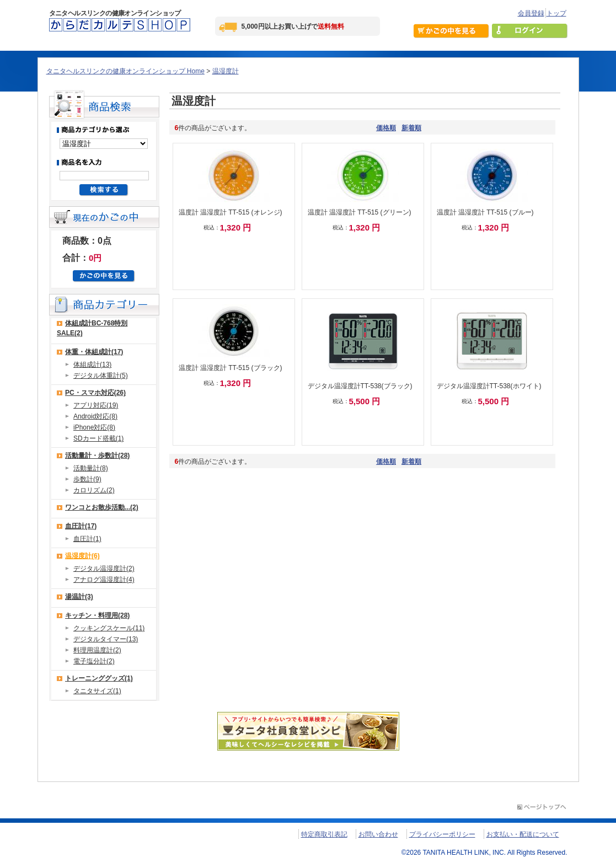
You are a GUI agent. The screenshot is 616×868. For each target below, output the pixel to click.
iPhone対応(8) (94, 427)
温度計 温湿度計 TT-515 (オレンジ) (231, 212)
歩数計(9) (87, 479)
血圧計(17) (81, 526)
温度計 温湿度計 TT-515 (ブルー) (485, 212)
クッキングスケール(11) (109, 628)
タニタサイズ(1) (97, 691)
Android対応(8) (95, 416)
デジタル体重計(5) (101, 376)
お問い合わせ (378, 834)
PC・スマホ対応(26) (95, 393)
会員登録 (531, 13)
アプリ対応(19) (96, 405)
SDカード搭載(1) (98, 438)
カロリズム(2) (94, 490)
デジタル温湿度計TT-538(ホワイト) (489, 386)
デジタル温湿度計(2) (104, 569)
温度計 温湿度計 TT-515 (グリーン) (360, 212)
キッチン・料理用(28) (97, 615)
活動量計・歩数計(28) (97, 456)
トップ (556, 13)
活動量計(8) (91, 468)
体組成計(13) (92, 365)
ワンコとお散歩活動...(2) (102, 507)
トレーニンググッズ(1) (99, 678)
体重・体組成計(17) (94, 352)
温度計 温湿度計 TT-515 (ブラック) (231, 368)
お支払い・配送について (523, 834)
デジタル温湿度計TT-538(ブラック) (360, 386)
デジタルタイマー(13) (106, 639)
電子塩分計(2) (94, 661)
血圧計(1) (87, 539)
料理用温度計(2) (97, 650)
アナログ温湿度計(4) (104, 580)
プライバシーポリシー (442, 834)
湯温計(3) (79, 597)
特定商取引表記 (324, 834)
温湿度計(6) (82, 556)
